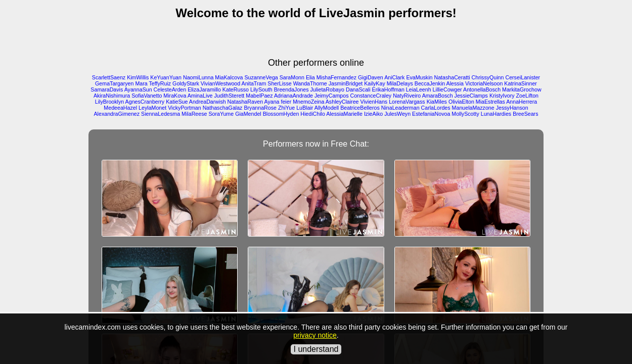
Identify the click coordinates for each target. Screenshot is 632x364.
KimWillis (138, 77)
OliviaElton (461, 102)
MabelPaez (259, 96)
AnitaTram (254, 83)
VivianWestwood (220, 83)
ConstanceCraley (371, 96)
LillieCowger (447, 89)
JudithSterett (229, 96)
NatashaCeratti (452, 77)
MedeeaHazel (120, 108)
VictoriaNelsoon (484, 83)
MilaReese (194, 114)
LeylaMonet (152, 108)
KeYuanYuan (166, 77)
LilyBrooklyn (109, 102)
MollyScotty (465, 114)
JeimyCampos (332, 96)
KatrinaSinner (521, 83)
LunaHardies (496, 114)
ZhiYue (286, 108)
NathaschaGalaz (223, 108)
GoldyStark (186, 83)
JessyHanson (512, 108)
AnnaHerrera (522, 102)
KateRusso (236, 89)
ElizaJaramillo (204, 89)
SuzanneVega (261, 77)
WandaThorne (310, 83)
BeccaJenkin (430, 83)
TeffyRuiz (160, 83)
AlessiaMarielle (344, 114)
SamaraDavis (107, 89)
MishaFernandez (336, 77)
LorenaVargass (407, 102)
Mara (141, 83)
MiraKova (175, 96)
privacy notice (315, 335)
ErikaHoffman (388, 89)
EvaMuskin (419, 77)
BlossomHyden (281, 114)
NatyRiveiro (407, 96)
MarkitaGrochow (522, 89)
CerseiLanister (523, 77)
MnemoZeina (308, 102)
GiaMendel (248, 114)
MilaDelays (400, 83)
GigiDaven (371, 77)
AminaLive (200, 96)
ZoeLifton (527, 96)
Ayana (272, 102)
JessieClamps (471, 96)
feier (286, 102)
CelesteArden (170, 89)
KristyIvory (502, 96)
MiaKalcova (229, 77)
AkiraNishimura (112, 96)
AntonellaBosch (482, 89)
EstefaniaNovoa (431, 114)
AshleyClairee (342, 102)
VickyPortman (185, 108)
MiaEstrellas (490, 102)
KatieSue (177, 102)
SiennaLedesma (161, 114)
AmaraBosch (438, 96)
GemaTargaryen (114, 83)
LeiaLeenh (419, 89)
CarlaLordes (436, 108)
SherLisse (279, 83)
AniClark (394, 77)
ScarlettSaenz (109, 77)
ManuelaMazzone (473, 108)
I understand (316, 349)
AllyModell (327, 108)
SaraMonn (292, 77)
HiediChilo (313, 114)
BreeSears (525, 114)
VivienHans (374, 102)
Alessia (455, 83)
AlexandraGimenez (117, 114)
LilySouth (261, 89)
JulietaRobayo (327, 89)
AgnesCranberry (145, 102)
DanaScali (358, 89)
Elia (310, 77)
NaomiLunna (198, 77)
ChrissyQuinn (488, 77)
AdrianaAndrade (294, 96)
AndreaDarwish (208, 102)
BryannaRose (260, 108)
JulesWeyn (397, 114)
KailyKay (374, 83)
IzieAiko (373, 114)
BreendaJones (291, 89)
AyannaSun (138, 89)
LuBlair (305, 108)
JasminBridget (346, 83)
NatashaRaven (245, 102)
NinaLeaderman (400, 108)
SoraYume (221, 114)
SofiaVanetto (147, 96)
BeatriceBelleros (360, 108)
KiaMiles (437, 102)
